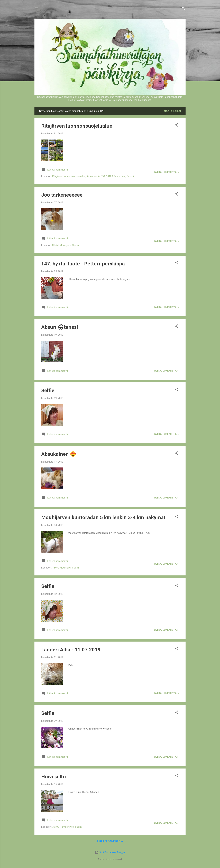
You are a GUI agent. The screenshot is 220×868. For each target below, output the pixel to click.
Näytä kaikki (172, 111)
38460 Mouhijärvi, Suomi (66, 245)
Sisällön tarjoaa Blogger (110, 852)
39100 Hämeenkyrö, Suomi (67, 827)
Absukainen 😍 (59, 454)
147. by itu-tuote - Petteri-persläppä (83, 264)
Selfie (48, 390)
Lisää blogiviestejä (110, 841)
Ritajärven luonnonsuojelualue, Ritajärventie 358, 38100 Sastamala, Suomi (93, 176)
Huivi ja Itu (54, 777)
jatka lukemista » (166, 172)
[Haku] (184, 9)
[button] (177, 126)
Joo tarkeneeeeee (62, 195)
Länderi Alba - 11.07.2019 (71, 650)
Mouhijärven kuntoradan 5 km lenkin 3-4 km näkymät (103, 517)
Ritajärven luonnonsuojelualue (77, 126)
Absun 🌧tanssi (60, 327)
